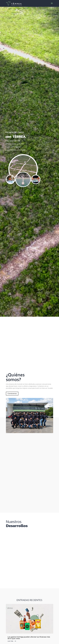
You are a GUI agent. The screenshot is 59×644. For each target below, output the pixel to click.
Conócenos (12, 394)
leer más (10, 641)
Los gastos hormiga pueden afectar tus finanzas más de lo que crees (29, 638)
